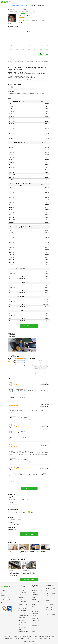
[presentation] (11, 12)
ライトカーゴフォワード (24, 6)
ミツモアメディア (50, 596)
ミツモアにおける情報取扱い (25, 637)
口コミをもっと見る (29, 489)
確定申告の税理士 (22, 627)
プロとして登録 (49, 607)
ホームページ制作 (36, 602)
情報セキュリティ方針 (10, 639)
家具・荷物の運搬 (22, 611)
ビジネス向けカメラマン (37, 590)
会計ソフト (34, 609)
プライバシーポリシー (13, 637)
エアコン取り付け (22, 592)
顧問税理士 (21, 629)
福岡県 (18, 6)
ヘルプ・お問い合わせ (51, 593)
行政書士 (34, 592)
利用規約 (6, 637)
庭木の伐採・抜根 (22, 602)
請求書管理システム (36, 625)
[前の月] (9, 31)
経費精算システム (36, 616)
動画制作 (34, 600)
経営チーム (3, 593)
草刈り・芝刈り (22, 613)
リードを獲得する (50, 610)
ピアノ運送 (13, 6)
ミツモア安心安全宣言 (51, 598)
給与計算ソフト (35, 614)
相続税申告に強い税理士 (24, 632)
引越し (20, 595)
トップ (9, 6)
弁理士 (34, 597)
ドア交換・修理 (22, 618)
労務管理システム (36, 623)
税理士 (20, 625)
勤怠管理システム (36, 611)
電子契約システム (36, 618)
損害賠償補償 (49, 600)
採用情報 (3, 595)
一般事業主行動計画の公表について (46, 639)
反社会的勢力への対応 (50, 637)
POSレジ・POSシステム (37, 628)
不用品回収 (21, 597)
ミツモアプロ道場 (50, 612)
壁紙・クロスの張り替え (24, 608)
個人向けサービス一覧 (51, 589)
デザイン (34, 604)
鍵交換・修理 (21, 620)
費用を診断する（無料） (29, 534)
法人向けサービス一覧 (51, 591)
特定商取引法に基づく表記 (38, 637)
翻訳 (33, 607)
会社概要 (3, 591)
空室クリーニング (22, 622)
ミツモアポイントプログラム (31, 639)
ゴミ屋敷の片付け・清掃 (24, 615)
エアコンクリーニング (23, 590)
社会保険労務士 (35, 595)
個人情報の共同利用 (20, 639)
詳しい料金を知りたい (29, 326)
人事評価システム (36, 621)
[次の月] (49, 31)
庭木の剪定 (21, 600)
